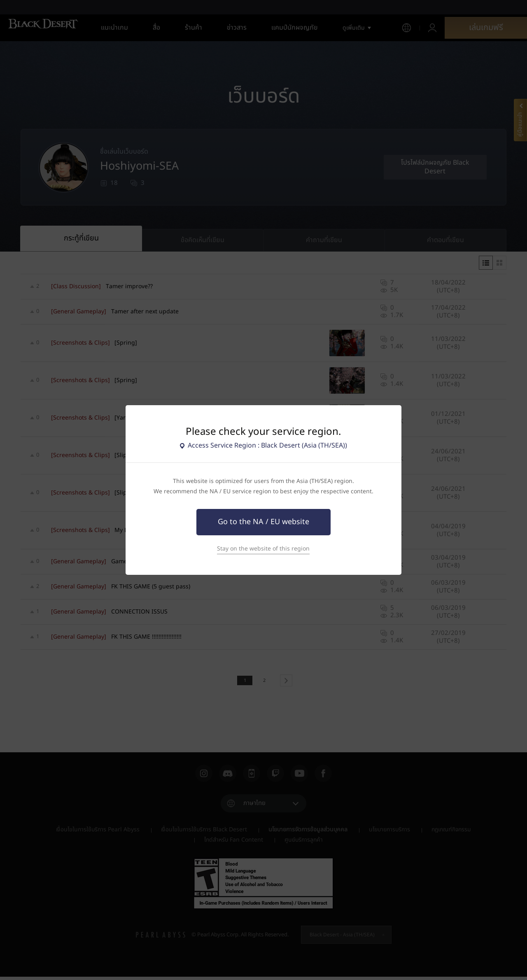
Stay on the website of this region (263, 549)
